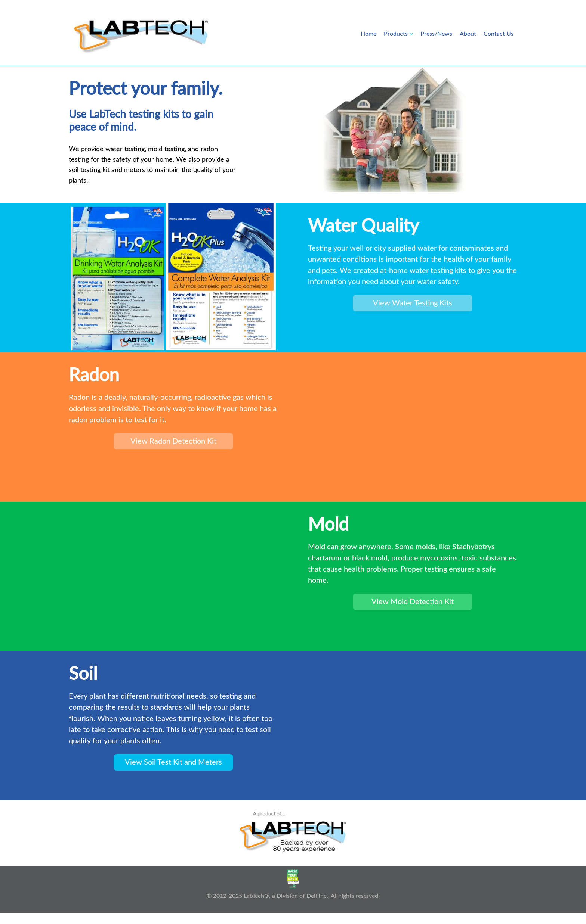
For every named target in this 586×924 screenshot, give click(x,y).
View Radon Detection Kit (173, 441)
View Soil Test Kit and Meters (173, 762)
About (468, 34)
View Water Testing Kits (413, 303)
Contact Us (499, 34)
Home (368, 34)
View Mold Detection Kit (413, 602)
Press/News (436, 34)
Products (396, 34)
